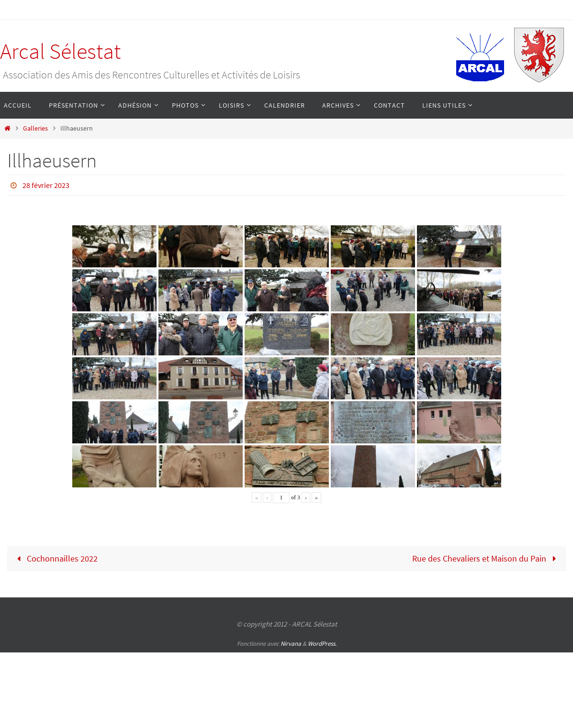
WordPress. (322, 644)
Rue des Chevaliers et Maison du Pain (486, 558)
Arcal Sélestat (60, 51)
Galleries (35, 128)
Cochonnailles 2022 (55, 558)
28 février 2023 (46, 185)
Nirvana (291, 644)
